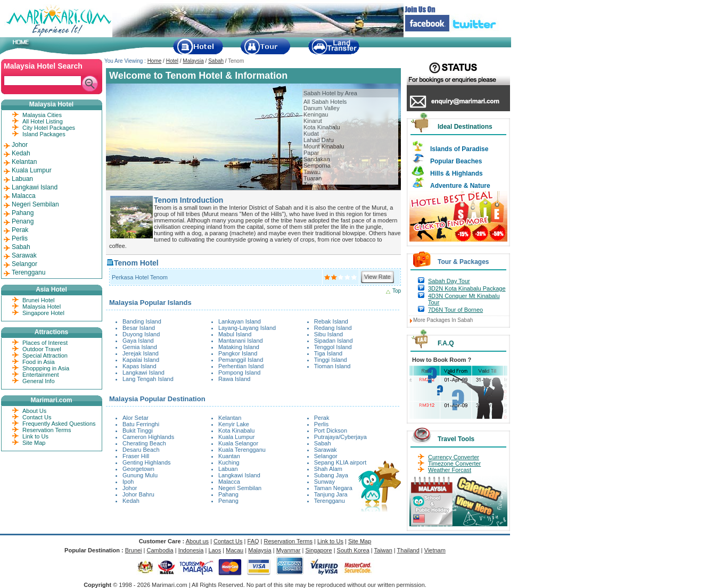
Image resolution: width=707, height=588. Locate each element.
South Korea (353, 550)
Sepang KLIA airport (340, 462)
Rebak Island (331, 321)
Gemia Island (140, 347)
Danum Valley (322, 108)
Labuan (228, 469)
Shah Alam (328, 469)
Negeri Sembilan (240, 488)
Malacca (229, 482)
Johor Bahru (138, 494)
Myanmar (289, 550)
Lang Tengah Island (148, 379)
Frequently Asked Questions (59, 424)
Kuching (229, 462)
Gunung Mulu (140, 475)
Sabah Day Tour (449, 281)
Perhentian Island (241, 366)
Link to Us (35, 436)
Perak (322, 418)
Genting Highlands (147, 462)
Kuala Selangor (238, 443)
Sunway (324, 482)
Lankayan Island (240, 321)
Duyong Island (141, 334)
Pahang (228, 494)
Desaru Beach (141, 450)
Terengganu (330, 501)
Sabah (216, 61)
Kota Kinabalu (322, 127)
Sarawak (326, 450)
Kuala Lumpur (237, 437)
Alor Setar (135, 418)
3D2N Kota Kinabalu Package (467, 288)
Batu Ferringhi (141, 424)
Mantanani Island (241, 341)
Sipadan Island (334, 341)
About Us (34, 411)
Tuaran (313, 178)
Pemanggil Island (241, 360)
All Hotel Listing (43, 121)
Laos (215, 550)
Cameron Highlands (148, 437)
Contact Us (37, 417)
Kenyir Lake (234, 424)
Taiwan (383, 550)
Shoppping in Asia (46, 368)
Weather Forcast (450, 470)
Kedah (131, 501)
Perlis (322, 424)
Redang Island (333, 328)
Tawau (312, 172)
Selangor (326, 456)
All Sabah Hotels (325, 102)
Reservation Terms (47, 430)
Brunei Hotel (39, 300)
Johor (130, 488)
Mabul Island (235, 334)
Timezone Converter (454, 463)
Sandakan (317, 159)
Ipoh (128, 482)
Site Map (34, 443)
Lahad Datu (319, 140)
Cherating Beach (144, 443)
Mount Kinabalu (324, 146)
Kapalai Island (141, 360)
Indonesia (191, 550)
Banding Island (142, 321)
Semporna (317, 165)
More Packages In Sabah (443, 320)
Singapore (318, 550)
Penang (228, 501)
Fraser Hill (136, 456)
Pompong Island (240, 372)
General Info (39, 381)
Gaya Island (138, 341)
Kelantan (230, 418)
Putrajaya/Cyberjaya (340, 437)
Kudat (311, 134)
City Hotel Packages (49, 128)
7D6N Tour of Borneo (455, 310)
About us (197, 541)
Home (155, 61)
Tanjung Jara (331, 494)
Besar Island (139, 328)
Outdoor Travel (42, 349)
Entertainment (40, 375)
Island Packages (44, 134)
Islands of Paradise (459, 149)
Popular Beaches (456, 161)
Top (397, 291)
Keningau (316, 114)
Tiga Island (328, 353)
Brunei (134, 550)
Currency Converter (454, 457)
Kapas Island (139, 366)
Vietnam (435, 550)
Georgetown (138, 469)
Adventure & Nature (460, 186)
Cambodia (160, 550)
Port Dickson (331, 430)
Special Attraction (45, 355)
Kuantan (229, 456)
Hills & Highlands (457, 173)
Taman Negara (333, 488)
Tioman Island (332, 366)
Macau (235, 550)
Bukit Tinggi (138, 430)
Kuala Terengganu (242, 450)
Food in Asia (39, 362)
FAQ (253, 541)
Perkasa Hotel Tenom (140, 277)
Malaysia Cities (42, 115)
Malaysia (193, 61)
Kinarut (313, 121)
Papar (311, 153)
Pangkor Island (238, 353)
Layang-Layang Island (247, 328)
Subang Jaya (331, 475)
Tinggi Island (331, 360)
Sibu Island (328, 334)
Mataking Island (239, 347)
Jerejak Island (141, 353)
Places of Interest (45, 343)
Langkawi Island (143, 372)
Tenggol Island (333, 347)
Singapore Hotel (43, 313)
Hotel (172, 61)
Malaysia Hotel (42, 307)
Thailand (408, 550)
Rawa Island (235, 379)
